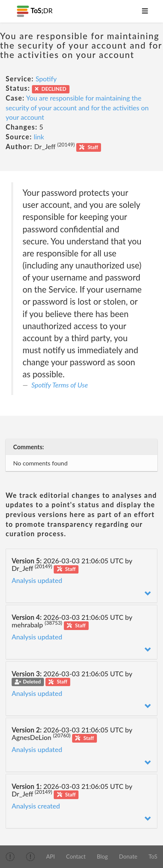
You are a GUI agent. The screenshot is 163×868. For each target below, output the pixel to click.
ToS (153, 856)
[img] (10, 857)
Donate (128, 856)
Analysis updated (37, 580)
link (39, 137)
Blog (102, 856)
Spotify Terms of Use (60, 385)
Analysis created (36, 806)
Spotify (46, 79)
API (51, 856)
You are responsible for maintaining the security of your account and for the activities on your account (77, 108)
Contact (76, 856)
